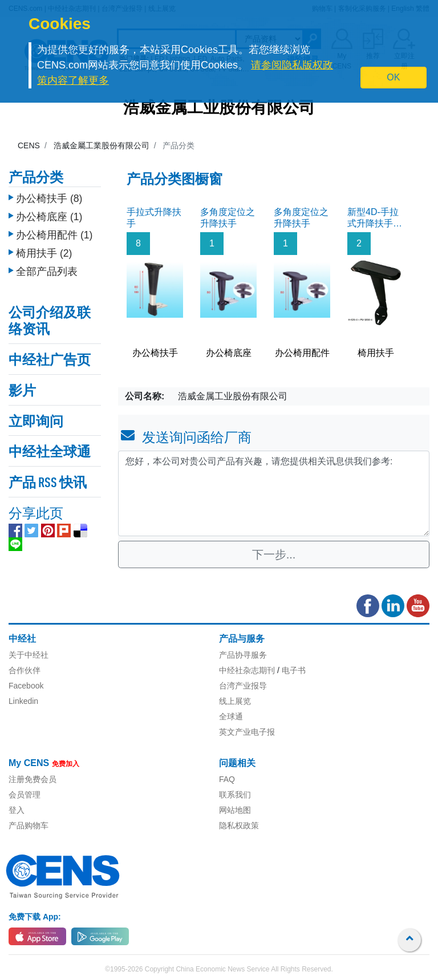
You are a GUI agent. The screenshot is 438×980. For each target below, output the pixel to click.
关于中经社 (29, 655)
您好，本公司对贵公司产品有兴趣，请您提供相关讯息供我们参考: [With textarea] (274, 493)
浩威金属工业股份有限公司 (219, 109)
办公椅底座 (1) (49, 214)
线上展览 (235, 701)
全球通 (231, 716)
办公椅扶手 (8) (49, 196)
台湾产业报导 (243, 686)
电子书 (294, 670)
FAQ (227, 779)
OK (393, 77)
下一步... (274, 554)
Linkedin (23, 701)
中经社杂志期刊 (247, 670)
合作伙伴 (25, 670)
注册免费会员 (33, 779)
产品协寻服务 (243, 655)
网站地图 (235, 810)
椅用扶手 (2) (44, 250)
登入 (17, 810)
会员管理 (25, 795)
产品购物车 (29, 825)
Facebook (26, 686)
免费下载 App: (35, 917)
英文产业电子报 (247, 732)
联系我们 (235, 795)
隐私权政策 (239, 825)
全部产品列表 (47, 269)
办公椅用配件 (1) (54, 232)
